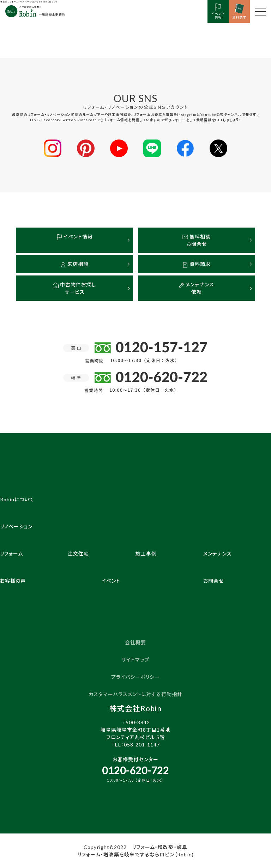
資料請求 (197, 264)
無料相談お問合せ (197, 240)
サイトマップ (135, 660)
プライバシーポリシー (136, 677)
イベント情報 (75, 237)
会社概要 (135, 642)
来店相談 (74, 264)
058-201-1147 (142, 745)
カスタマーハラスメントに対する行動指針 (136, 694)
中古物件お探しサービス (74, 288)
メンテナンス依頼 (196, 288)
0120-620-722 (136, 770)
